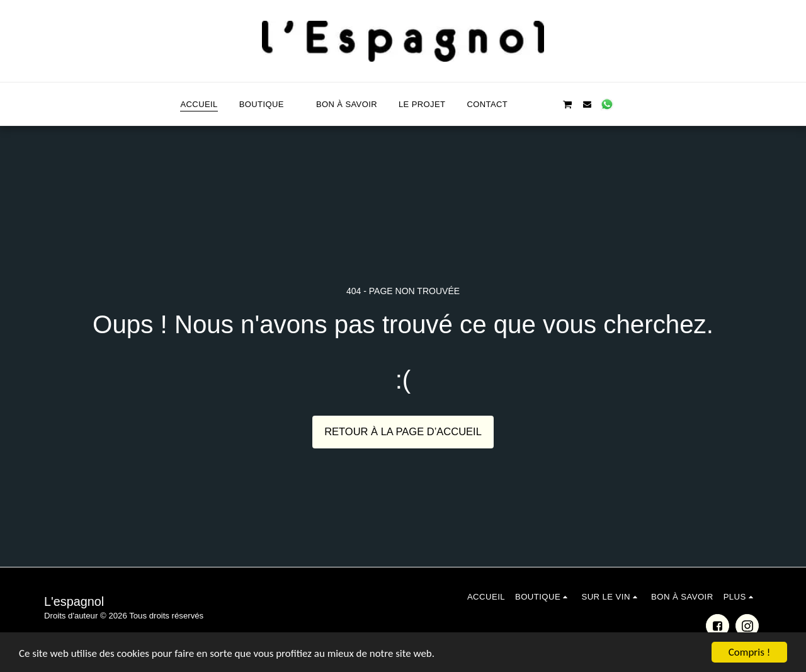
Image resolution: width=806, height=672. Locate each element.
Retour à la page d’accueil (403, 431)
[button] (528, 104)
